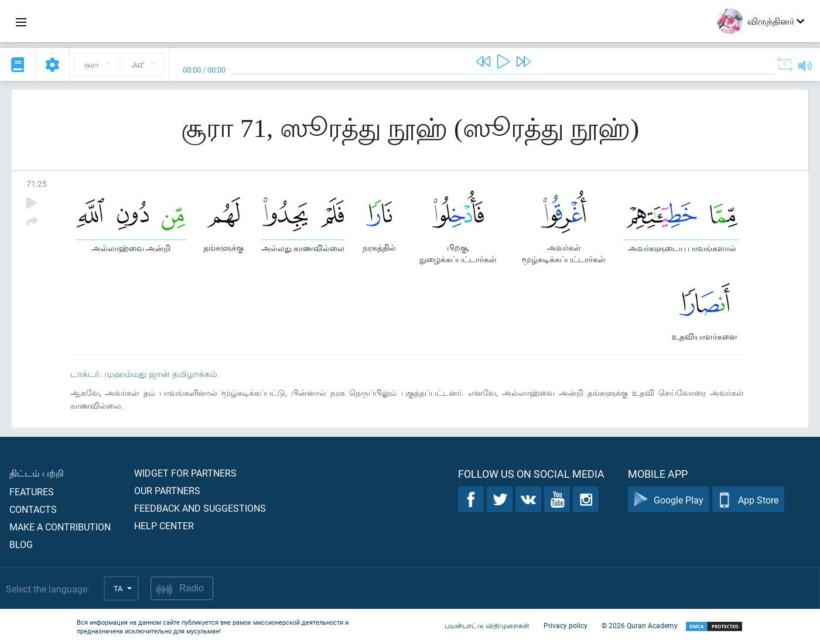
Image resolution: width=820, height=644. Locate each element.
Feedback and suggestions (200, 508)
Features (32, 491)
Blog (21, 544)
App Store (748, 500)
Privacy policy (566, 625)
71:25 (37, 184)
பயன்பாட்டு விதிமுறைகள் (487, 625)
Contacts (33, 509)
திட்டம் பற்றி (37, 473)
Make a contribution (60, 527)
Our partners (167, 490)
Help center (164, 525)
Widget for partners (185, 473)
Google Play (669, 500)
